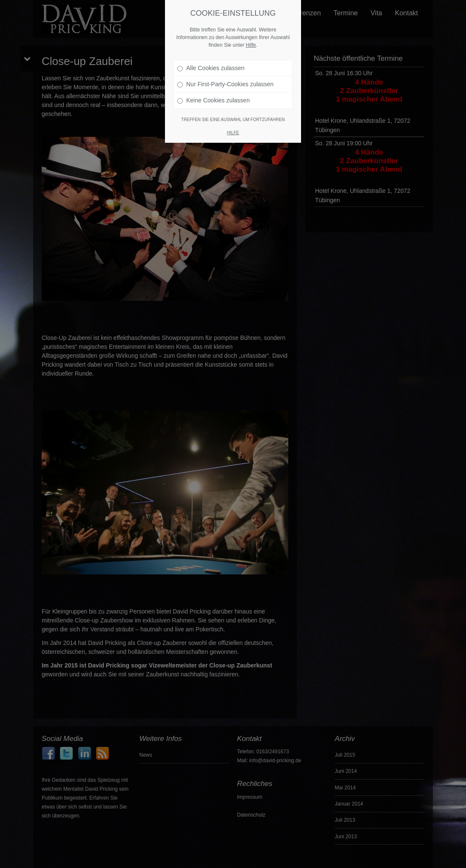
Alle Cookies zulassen (211, 62)
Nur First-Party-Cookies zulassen (225, 78)
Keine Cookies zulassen (213, 94)
